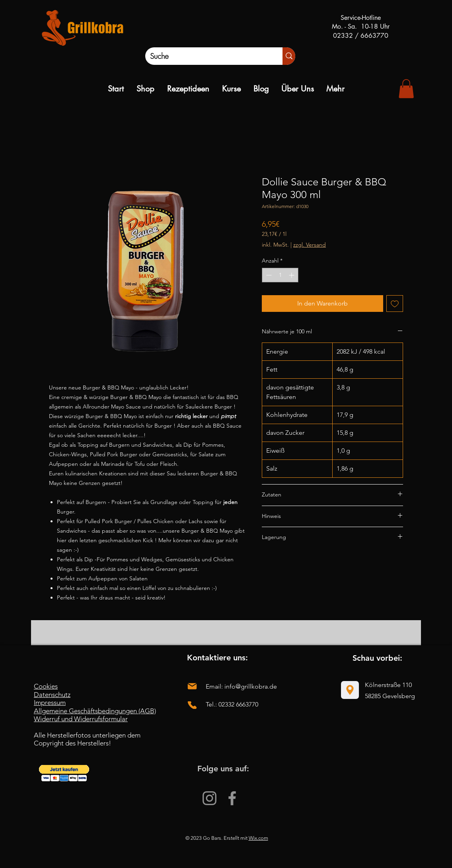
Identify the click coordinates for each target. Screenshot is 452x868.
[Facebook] (232, 798)
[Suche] (206, 56)
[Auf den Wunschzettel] (395, 304)
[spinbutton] (280, 275)
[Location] (350, 690)
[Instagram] (209, 798)
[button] (64, 773)
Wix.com (258, 838)
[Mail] (192, 686)
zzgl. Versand (310, 245)
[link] (406, 89)
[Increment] (292, 275)
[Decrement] (268, 275)
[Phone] (192, 705)
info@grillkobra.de (251, 686)
